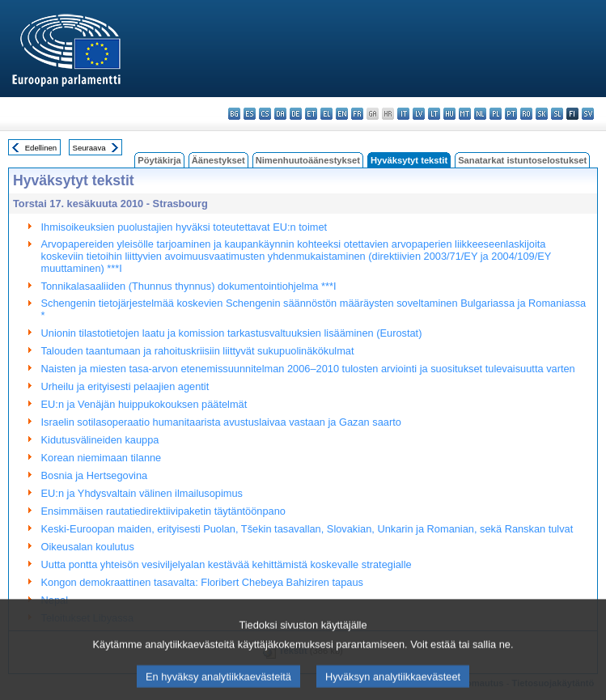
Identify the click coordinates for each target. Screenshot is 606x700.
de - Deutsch (296, 114)
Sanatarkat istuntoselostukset (522, 160)
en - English (342, 114)
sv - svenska (588, 114)
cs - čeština (265, 114)
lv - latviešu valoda (419, 114)
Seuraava (89, 148)
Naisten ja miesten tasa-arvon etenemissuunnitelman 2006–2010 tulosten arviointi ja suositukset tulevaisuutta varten (308, 369)
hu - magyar (449, 114)
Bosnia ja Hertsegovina (95, 475)
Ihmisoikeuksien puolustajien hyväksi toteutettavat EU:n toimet (184, 227)
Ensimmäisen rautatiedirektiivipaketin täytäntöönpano (163, 511)
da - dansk (280, 114)
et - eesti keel (311, 114)
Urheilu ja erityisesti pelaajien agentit (125, 386)
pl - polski (496, 114)
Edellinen (41, 148)
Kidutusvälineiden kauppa (100, 440)
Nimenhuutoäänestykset (308, 160)
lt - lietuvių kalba (434, 114)
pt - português (511, 114)
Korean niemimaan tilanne (102, 458)
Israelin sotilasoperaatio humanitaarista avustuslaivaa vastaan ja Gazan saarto (221, 422)
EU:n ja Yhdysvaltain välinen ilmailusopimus (142, 493)
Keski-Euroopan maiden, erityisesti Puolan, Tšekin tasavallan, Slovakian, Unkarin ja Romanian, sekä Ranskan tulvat (307, 529)
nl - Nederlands (480, 114)
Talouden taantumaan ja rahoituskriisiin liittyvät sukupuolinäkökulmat (198, 351)
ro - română (526, 114)
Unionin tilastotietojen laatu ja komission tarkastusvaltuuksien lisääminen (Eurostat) (232, 333)
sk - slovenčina (542, 114)
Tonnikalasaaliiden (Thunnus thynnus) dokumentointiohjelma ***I (189, 286)
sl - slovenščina (557, 114)
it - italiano (403, 114)
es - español (250, 114)
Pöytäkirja (159, 160)
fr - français (357, 114)
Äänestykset (218, 160)
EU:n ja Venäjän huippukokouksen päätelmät (144, 404)
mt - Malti (465, 114)
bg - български (234, 114)
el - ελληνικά (326, 114)
